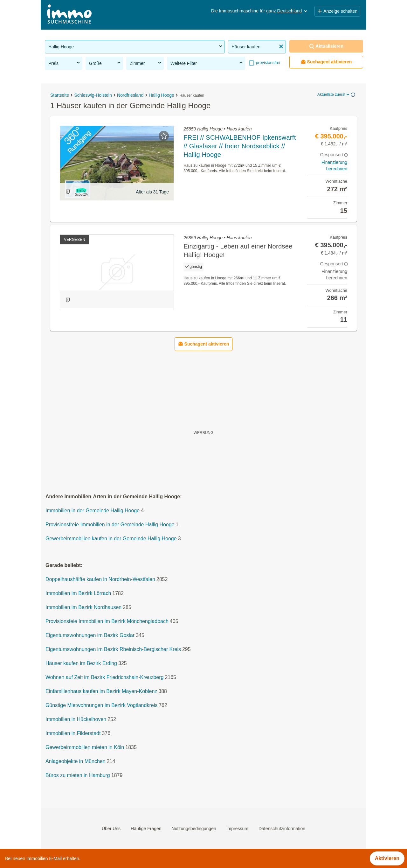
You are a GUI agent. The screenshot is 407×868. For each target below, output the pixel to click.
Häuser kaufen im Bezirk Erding (81, 663)
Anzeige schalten (337, 11)
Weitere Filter (207, 63)
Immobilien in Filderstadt (73, 733)
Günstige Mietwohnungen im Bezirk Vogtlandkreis (101, 705)
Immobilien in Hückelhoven (76, 719)
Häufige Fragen (146, 829)
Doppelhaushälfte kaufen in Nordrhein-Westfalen (100, 579)
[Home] (69, 15)
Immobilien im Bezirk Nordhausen (83, 607)
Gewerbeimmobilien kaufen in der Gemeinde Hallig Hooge (111, 539)
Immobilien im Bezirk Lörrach (78, 593)
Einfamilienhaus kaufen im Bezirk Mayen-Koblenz (101, 691)
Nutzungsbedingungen (194, 829)
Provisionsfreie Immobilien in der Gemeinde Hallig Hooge (110, 525)
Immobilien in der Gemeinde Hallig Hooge (93, 511)
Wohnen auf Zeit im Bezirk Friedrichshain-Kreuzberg (104, 677)
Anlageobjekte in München (76, 761)
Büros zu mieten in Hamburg (78, 775)
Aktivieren (387, 858)
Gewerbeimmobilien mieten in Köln (85, 747)
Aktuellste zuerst (334, 94)
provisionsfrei (267, 63)
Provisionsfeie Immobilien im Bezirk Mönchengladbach (107, 621)
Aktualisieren (326, 46)
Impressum (237, 829)
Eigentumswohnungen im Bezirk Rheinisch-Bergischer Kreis (113, 649)
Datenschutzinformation (282, 829)
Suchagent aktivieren (326, 62)
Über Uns (111, 829)
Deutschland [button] (293, 11)
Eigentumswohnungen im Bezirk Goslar (90, 635)
